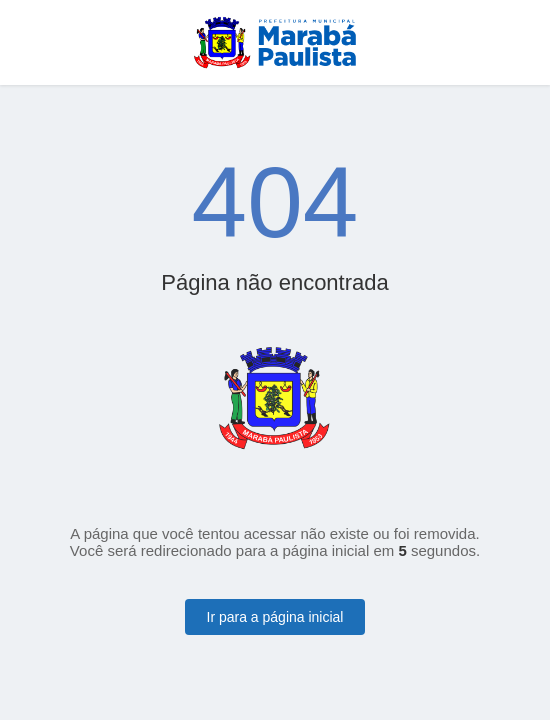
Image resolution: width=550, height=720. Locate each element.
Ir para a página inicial (275, 617)
